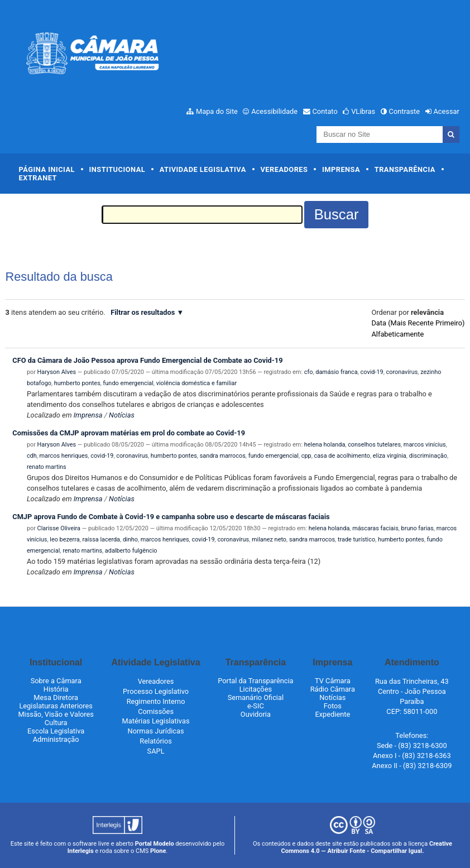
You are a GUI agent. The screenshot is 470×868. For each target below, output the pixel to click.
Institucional (117, 169)
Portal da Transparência (255, 681)
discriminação (428, 456)
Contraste (405, 111)
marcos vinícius (425, 445)
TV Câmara (333, 681)
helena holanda (325, 445)
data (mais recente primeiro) (418, 323)
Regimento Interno (156, 701)
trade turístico (356, 539)
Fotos (333, 706)
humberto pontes (77, 383)
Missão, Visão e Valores (56, 714)
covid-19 (372, 372)
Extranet (38, 178)
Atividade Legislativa (203, 169)
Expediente (332, 714)
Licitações (256, 689)
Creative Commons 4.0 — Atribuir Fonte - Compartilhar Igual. (367, 847)
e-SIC (256, 706)
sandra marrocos (223, 456)
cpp (306, 456)
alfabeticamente (397, 334)
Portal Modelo (155, 844)
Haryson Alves (57, 372)
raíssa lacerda (101, 539)
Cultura (56, 723)
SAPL (156, 751)
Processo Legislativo (156, 691)
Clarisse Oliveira (59, 528)
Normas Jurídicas (156, 731)
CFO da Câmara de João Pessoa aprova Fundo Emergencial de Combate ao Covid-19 (147, 360)
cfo (309, 372)
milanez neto (269, 539)
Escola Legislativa (56, 731)
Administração (56, 739)
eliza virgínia (390, 456)
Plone (158, 851)
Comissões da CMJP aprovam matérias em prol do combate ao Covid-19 (129, 433)
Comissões (156, 711)
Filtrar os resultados (143, 312)
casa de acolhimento (342, 456)
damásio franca (336, 372)
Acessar (446, 111)
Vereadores (284, 169)
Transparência (405, 169)
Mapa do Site (217, 111)
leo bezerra (64, 539)
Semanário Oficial (256, 697)
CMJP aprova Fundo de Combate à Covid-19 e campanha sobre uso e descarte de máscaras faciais (171, 517)
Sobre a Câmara (56, 681)
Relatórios (155, 741)
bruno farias (418, 528)
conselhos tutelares (374, 445)
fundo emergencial (128, 383)
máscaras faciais (375, 528)
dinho (130, 539)
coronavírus (402, 372)
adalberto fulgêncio (131, 551)
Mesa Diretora (56, 697)
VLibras (363, 111)
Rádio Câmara (333, 689)
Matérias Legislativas (156, 721)
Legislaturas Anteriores (56, 706)
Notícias (122, 415)
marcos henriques (64, 456)
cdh (32, 456)
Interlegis (81, 851)
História (56, 689)
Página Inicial (47, 169)
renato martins (47, 467)
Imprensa (341, 169)
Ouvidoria (256, 714)
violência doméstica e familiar (196, 383)
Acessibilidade (274, 111)
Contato (325, 111)
